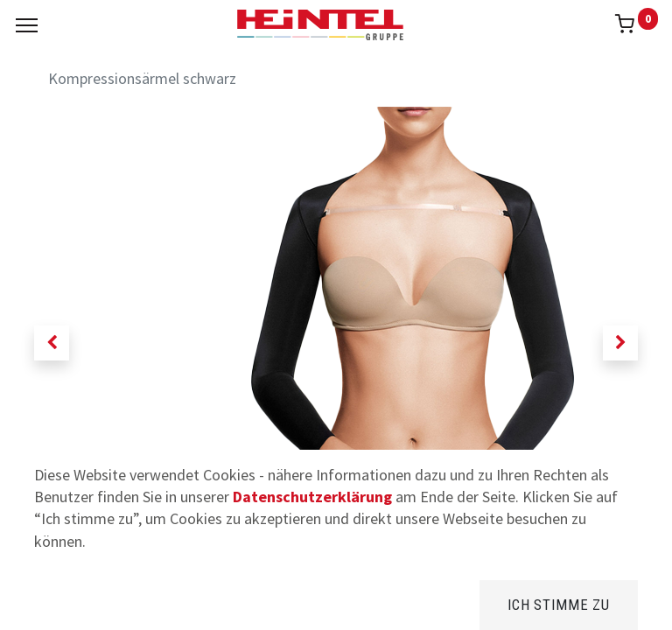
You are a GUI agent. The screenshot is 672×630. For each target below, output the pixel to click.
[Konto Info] (615, 603)
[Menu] (27, 25)
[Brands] (336, 603)
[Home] (58, 603)
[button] (52, 343)
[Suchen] (196, 603)
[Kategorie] (476, 603)
